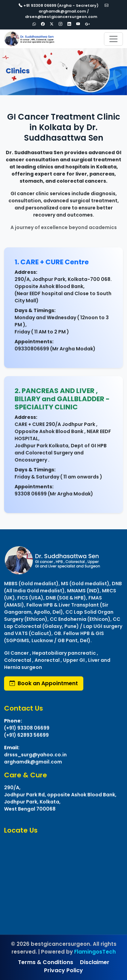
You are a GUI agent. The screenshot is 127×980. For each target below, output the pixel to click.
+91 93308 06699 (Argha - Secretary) (59, 5)
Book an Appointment (44, 683)
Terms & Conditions (46, 962)
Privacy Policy (63, 970)
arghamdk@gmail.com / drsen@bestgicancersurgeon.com (67, 11)
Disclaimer (95, 962)
